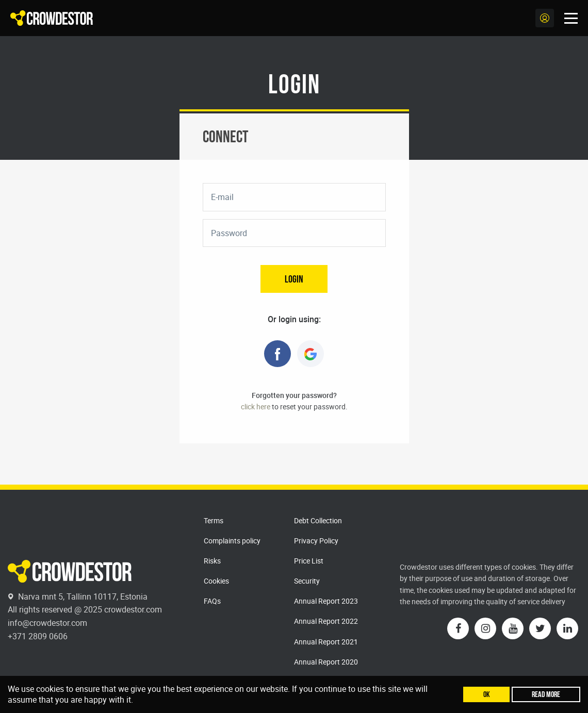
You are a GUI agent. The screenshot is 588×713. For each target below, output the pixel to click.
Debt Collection (318, 520)
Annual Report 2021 (326, 642)
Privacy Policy (316, 541)
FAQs (212, 601)
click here (256, 407)
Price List (309, 561)
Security (307, 581)
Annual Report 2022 (326, 621)
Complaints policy (232, 541)
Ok (487, 694)
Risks (212, 561)
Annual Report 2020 (326, 662)
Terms (214, 520)
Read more (546, 694)
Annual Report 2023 (326, 601)
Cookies (216, 581)
